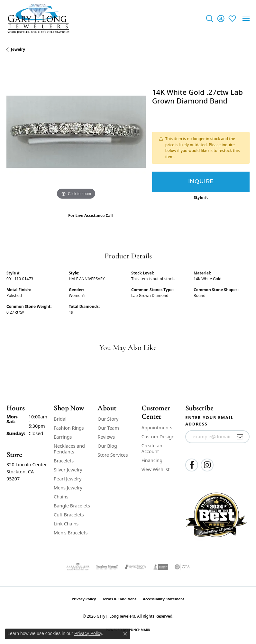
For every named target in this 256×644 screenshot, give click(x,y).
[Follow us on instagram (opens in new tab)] (207, 465)
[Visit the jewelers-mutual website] (107, 567)
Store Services (113, 455)
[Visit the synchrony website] (135, 567)
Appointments (157, 428)
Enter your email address (210, 421)
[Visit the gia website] (182, 567)
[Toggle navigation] (246, 18)
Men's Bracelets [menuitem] (71, 533)
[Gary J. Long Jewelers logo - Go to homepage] (39, 18)
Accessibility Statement (164, 599)
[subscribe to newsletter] (240, 437)
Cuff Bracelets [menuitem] (69, 515)
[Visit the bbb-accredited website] (160, 567)
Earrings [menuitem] (63, 437)
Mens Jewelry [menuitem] (68, 488)
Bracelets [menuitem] (64, 461)
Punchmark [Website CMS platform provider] (140, 630)
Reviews (106, 437)
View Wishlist (156, 469)
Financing (152, 460)
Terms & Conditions (119, 599)
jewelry (18, 49)
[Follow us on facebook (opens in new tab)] (192, 465)
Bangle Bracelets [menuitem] (72, 506)
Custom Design (158, 437)
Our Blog (107, 446)
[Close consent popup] (125, 634)
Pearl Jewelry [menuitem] (68, 479)
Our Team (108, 428)
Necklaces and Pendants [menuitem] (69, 449)
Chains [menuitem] (61, 497)
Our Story (108, 419)
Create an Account (152, 448)
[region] (76, 132)
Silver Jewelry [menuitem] (68, 470)
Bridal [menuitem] (60, 419)
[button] (210, 18)
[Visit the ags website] (78, 567)
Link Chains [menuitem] (66, 524)
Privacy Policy (84, 599)
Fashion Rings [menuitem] (69, 428)
